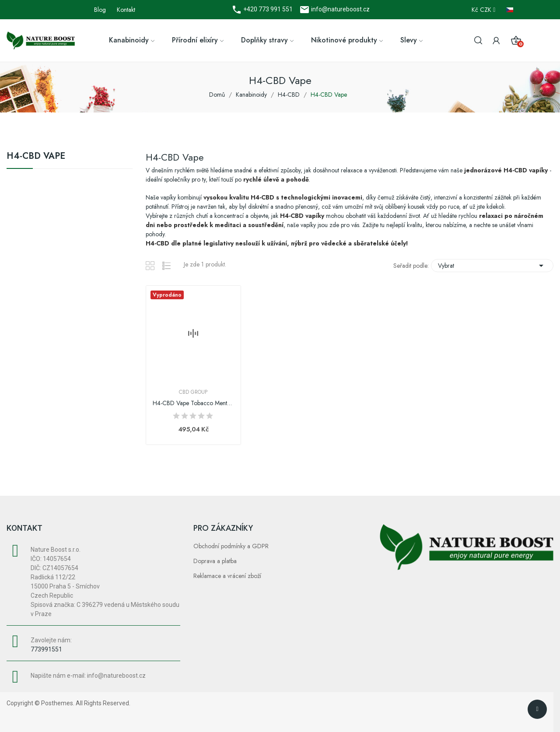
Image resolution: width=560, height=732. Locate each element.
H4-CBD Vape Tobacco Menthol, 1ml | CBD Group (193, 403)
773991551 (46, 649)
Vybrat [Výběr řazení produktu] (492, 266)
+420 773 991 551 (267, 9)
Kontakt (126, 10)
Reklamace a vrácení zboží (227, 576)
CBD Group (193, 392)
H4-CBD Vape (36, 157)
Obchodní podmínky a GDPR (231, 546)
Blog (100, 10)
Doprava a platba (215, 561)
